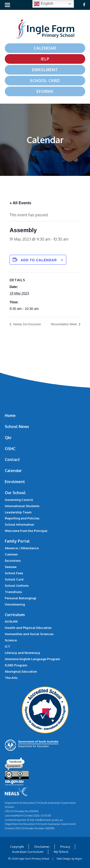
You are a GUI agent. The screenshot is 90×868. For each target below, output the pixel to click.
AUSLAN (11, 621)
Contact (12, 460)
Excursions (13, 561)
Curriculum (15, 615)
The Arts (11, 678)
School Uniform (17, 586)
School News (17, 427)
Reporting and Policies (22, 518)
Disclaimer (42, 847)
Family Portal (17, 541)
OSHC (10, 449)
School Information (19, 524)
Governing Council (19, 500)
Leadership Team (18, 512)
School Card (45, 81)
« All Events (20, 203)
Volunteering (15, 604)
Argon (78, 859)
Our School (15, 493)
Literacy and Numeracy (22, 653)
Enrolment (45, 70)
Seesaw (11, 567)
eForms (45, 91)
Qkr (8, 438)
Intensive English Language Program (32, 659)
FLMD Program (16, 665)
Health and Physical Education (28, 628)
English (44, 4)
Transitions (13, 592)
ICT (7, 646)
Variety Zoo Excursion (27, 324)
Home (10, 415)
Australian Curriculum (28, 852)
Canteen (11, 554)
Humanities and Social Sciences (29, 634)
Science (11, 640)
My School (61, 852)
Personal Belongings (21, 598)
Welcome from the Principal (26, 531)
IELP (45, 59)
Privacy (65, 847)
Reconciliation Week (64, 324)
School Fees (14, 573)
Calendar (45, 48)
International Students (22, 506)
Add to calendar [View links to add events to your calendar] (39, 260)
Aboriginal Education (21, 671)
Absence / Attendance (22, 548)
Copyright (17, 847)
